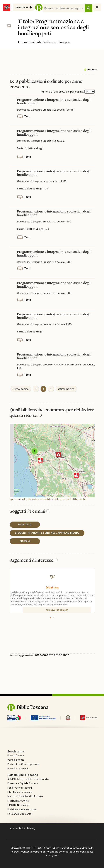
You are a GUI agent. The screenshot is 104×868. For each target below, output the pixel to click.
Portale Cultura (16, 756)
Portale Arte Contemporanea (23, 764)
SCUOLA (25, 541)
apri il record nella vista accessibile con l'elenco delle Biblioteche (48, 499)
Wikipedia (60, 610)
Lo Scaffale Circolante (19, 814)
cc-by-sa (52, 855)
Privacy (31, 828)
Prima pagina (21, 389)
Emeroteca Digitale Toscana (23, 783)
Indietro (92, 69)
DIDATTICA (25, 524)
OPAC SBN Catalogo (18, 805)
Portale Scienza (16, 760)
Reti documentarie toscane (22, 810)
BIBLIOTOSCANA (36, 848)
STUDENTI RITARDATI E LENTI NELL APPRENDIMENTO (47, 533)
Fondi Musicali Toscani (20, 788)
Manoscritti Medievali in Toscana (25, 796)
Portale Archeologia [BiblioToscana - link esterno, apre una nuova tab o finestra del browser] (18, 769)
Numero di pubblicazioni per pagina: (62, 92)
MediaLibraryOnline (18, 801)
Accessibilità (17, 828)
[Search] (67, 8)
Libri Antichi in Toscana (20, 792)
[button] (50, 618)
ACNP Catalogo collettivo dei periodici (28, 779)
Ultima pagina (66, 389)
